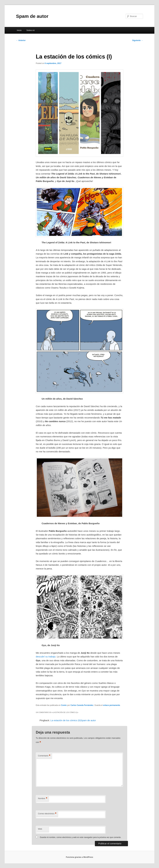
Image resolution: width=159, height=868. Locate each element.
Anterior (21, 40)
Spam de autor (32, 16)
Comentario (44, 756)
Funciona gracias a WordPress (79, 857)
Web (40, 829)
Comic (64, 705)
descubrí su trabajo (46, 657)
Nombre (43, 799)
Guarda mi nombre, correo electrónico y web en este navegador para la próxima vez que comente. (81, 837)
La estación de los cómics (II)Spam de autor (73, 720)
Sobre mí (31, 30)
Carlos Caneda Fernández (82, 705)
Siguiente (137, 40)
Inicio (19, 30)
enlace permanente (112, 705)
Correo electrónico (47, 814)
